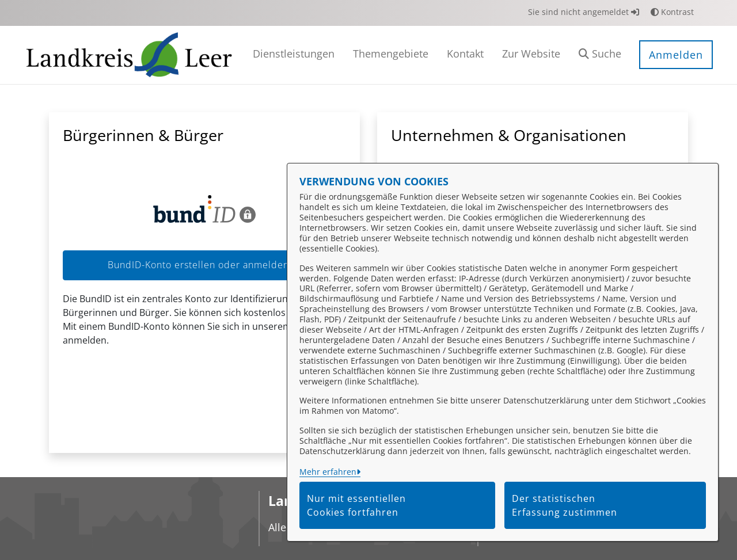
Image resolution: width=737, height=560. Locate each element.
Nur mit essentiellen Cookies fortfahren (356, 505)
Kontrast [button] (672, 12)
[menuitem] (294, 55)
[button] (600, 55)
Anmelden (676, 55)
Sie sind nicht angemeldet (584, 12)
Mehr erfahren (328, 472)
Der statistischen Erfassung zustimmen (565, 505)
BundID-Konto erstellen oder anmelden (205, 265)
